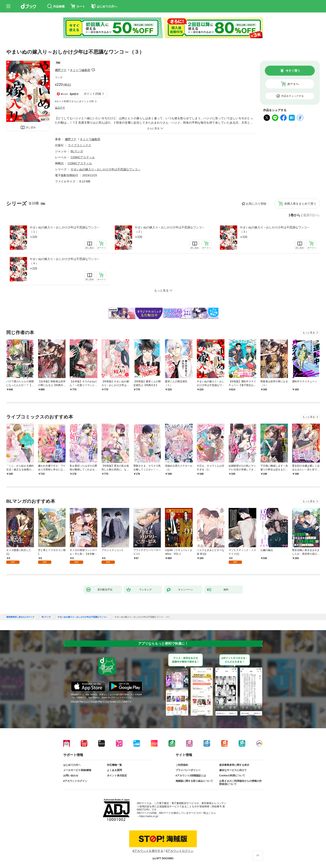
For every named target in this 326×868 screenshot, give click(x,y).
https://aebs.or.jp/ (149, 816)
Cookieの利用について (232, 776)
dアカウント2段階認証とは (191, 776)
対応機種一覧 (114, 765)
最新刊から (311, 215)
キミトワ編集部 (80, 70)
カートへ (293, 84)
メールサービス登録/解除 (77, 770)
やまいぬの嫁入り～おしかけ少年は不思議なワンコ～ (106, 169)
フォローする (93, 70)
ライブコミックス (79, 145)
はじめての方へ (72, 765)
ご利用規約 (182, 765)
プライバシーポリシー (188, 770)
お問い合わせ (71, 776)
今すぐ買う (293, 71)
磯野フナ (61, 70)
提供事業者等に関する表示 (234, 765)
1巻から (294, 215)
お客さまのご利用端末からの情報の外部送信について (240, 783)
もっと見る (309, 333)
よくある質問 (114, 770)
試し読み (31, 127)
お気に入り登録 (256, 204)
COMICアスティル (83, 157)
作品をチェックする (293, 96)
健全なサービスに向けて (233, 770)
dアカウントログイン (75, 781)
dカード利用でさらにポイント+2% (74, 101)
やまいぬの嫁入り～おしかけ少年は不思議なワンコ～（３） (275, 229)
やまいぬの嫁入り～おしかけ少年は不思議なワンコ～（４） (65, 261)
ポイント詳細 (92, 94)
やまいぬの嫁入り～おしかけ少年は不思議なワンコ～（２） (170, 229)
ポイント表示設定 (117, 776)
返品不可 (60, 108)
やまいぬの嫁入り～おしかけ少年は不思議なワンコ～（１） (65, 229)
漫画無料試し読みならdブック (20, 617)
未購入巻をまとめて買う (300, 204)
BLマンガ (77, 151)
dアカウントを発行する (148, 851)
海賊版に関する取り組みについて (194, 781)
